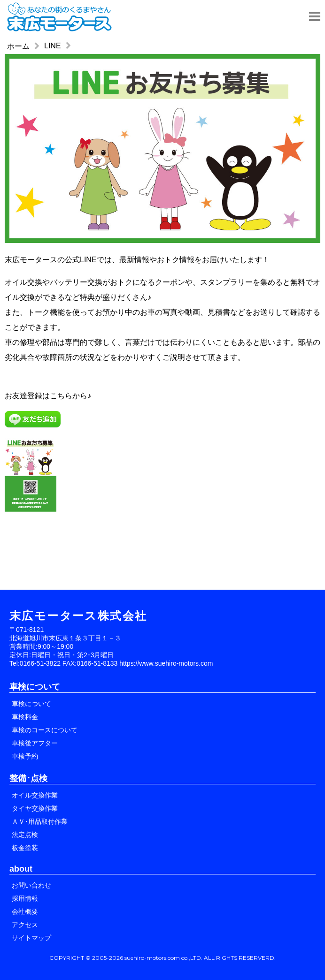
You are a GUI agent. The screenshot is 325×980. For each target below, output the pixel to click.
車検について (31, 704)
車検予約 (25, 756)
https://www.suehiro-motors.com (166, 663)
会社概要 (25, 912)
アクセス (25, 925)
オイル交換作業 (35, 795)
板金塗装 (25, 848)
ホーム (18, 46)
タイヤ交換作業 (35, 808)
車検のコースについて (45, 730)
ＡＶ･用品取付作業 (40, 821)
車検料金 (25, 717)
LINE (53, 46)
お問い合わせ (31, 885)
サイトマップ (31, 938)
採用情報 (25, 898)
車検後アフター (35, 743)
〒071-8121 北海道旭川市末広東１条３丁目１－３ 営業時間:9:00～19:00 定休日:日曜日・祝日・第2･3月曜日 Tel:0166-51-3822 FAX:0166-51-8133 (65, 646)
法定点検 (25, 835)
